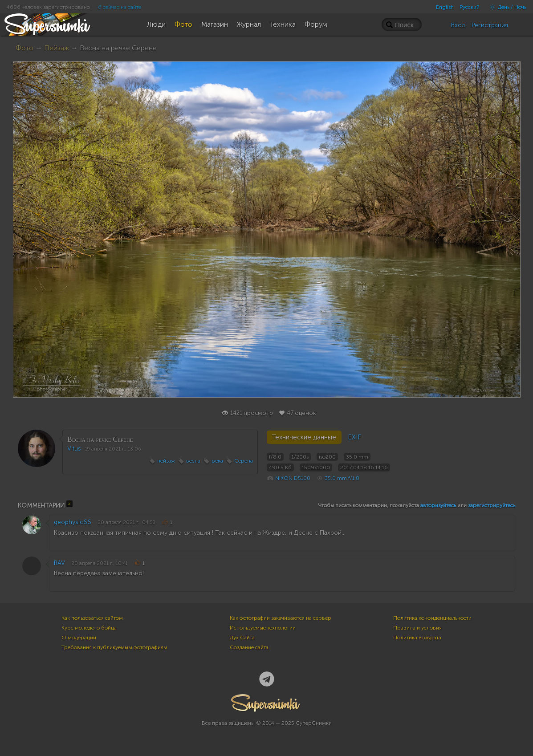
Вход (458, 25)
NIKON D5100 (293, 478)
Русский (470, 7)
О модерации (79, 638)
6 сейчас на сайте (120, 7)
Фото (24, 48)
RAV (59, 563)
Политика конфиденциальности (432, 618)
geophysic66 (73, 522)
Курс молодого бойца (89, 628)
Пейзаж (57, 48)
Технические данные (304, 437)
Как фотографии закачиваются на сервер (281, 618)
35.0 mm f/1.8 (342, 478)
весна (193, 461)
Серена (244, 461)
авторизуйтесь (438, 505)
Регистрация (490, 25)
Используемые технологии (263, 628)
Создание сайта (249, 647)
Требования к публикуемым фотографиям (114, 647)
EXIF (354, 437)
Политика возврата (417, 638)
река (217, 461)
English (445, 7)
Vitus (74, 449)
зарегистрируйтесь (492, 505)
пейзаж (166, 461)
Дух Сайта (242, 638)
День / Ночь (506, 7)
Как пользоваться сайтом (92, 618)
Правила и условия (417, 628)
